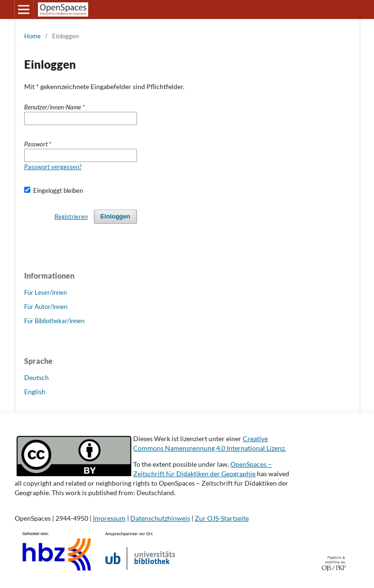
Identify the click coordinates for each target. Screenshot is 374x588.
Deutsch (36, 377)
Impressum (109, 518)
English (35, 392)
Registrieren (71, 217)
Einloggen (115, 216)
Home (32, 36)
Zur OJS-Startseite (222, 518)
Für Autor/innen (46, 307)
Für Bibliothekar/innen (54, 321)
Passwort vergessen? (53, 167)
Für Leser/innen (46, 292)
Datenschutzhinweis (160, 518)
